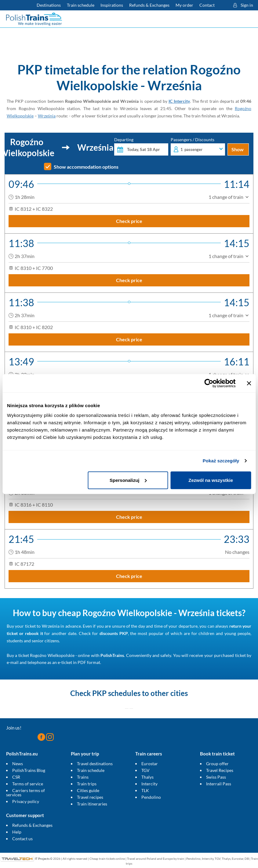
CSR (16, 777)
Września (47, 116)
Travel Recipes (220, 770)
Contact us (22, 839)
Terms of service (28, 784)
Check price (129, 221)
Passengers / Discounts (198, 147)
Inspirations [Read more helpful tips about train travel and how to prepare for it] (112, 5)
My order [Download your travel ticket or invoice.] (184, 5)
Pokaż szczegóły (221, 461)
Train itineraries (92, 804)
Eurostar (150, 764)
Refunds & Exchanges (32, 825)
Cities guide (88, 790)
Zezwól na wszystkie (211, 480)
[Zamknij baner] (249, 383)
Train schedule (91, 770)
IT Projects (42, 859)
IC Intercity (179, 101)
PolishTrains (112, 655)
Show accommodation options (86, 167)
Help (17, 832)
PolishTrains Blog (29, 770)
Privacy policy (26, 801)
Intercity (149, 784)
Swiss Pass (216, 777)
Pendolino (151, 797)
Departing (141, 147)
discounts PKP (114, 633)
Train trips (87, 784)
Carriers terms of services (25, 793)
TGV (145, 770)
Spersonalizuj (128, 480)
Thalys (147, 777)
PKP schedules (116, 693)
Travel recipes (90, 797)
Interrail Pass (219, 784)
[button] (223, 5)
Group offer (217, 764)
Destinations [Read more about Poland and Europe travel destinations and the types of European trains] (49, 5)
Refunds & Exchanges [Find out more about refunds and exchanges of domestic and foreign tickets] (149, 5)
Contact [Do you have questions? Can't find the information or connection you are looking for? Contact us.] (207, 5)
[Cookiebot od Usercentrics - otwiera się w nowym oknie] (209, 383)
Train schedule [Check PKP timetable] (81, 5)
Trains (83, 777)
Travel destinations (95, 764)
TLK (145, 790)
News (18, 764)
